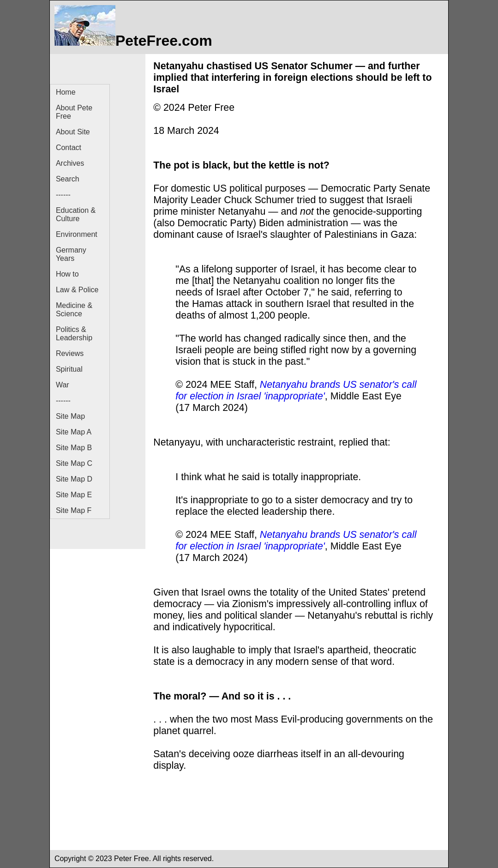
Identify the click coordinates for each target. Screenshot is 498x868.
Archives (70, 163)
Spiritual (69, 369)
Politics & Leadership (74, 334)
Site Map (70, 416)
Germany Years (71, 254)
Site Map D (74, 479)
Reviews (70, 353)
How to (67, 274)
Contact (69, 148)
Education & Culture (76, 214)
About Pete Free (74, 112)
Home (66, 92)
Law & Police (77, 290)
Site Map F (74, 510)
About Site (73, 132)
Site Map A (74, 432)
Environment (77, 234)
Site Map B (74, 448)
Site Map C (74, 463)
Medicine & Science (74, 310)
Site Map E (74, 495)
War (63, 385)
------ (63, 195)
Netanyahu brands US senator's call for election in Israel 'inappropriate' (296, 390)
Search (68, 179)
